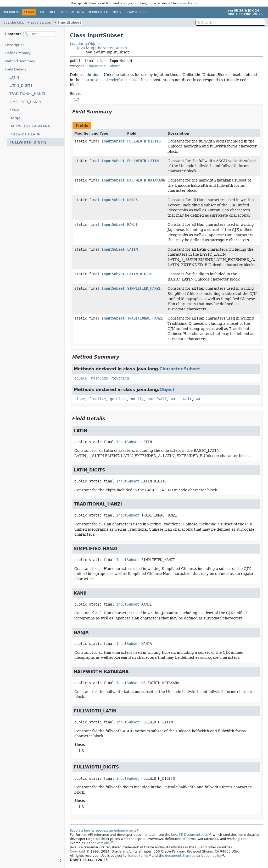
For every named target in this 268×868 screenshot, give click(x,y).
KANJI (14, 110)
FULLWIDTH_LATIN (25, 134)
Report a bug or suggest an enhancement (103, 831)
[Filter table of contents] (40, 34)
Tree (52, 12)
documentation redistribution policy (193, 856)
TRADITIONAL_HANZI (27, 94)
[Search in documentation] (230, 23)
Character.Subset (103, 66)
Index (116, 12)
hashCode (99, 378)
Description (16, 45)
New (81, 12)
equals (81, 378)
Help (144, 12)
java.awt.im (41, 22)
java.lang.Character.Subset (102, 48)
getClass (118, 399)
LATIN (14, 77)
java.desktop (13, 22)
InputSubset (70, 22)
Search (131, 12)
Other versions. (99, 843)
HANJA (15, 118)
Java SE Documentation (190, 835)
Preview (67, 12)
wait (175, 399)
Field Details (16, 69)
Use (42, 12)
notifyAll (157, 399)
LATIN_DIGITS (21, 86)
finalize (97, 399)
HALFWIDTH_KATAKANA (30, 126)
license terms (187, 3)
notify (137, 399)
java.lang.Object (85, 44)
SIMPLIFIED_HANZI (25, 102)
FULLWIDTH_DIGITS (26, 142)
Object (167, 390)
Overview (11, 12)
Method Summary (20, 61)
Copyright (78, 851)
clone (80, 399)
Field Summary (18, 53)
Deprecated (98, 12)
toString (120, 378)
